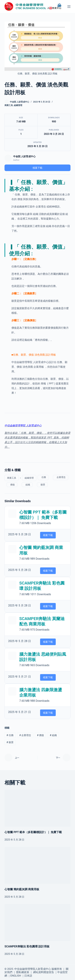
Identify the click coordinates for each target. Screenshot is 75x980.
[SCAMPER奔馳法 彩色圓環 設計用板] (37, 923)
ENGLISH (16, 976)
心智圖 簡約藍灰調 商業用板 (22, 889)
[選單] (69, 7)
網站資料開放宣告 (44, 972)
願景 (42, 485)
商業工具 (9, 105)
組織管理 (18, 105)
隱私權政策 (23, 972)
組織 (27, 485)
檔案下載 (37, 168)
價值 (12, 485)
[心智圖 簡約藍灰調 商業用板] (37, 865)
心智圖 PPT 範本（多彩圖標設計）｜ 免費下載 (33, 832)
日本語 (28, 976)
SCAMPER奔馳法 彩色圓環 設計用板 (27, 946)
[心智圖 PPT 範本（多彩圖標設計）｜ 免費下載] (37, 808)
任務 (43, 477)
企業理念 (61, 477)
